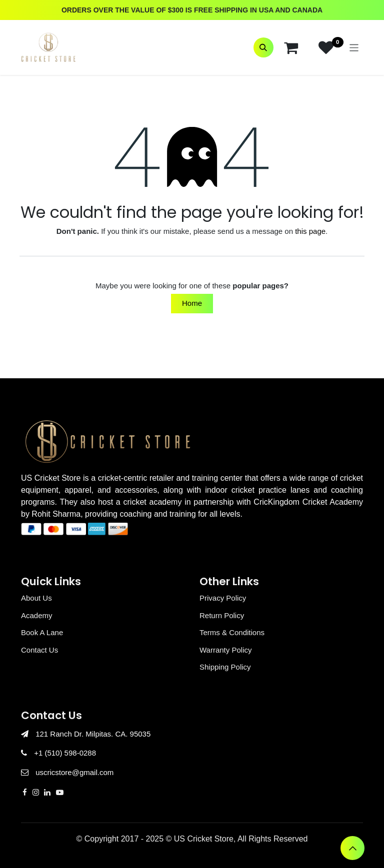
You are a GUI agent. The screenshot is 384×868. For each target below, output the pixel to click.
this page (310, 231)
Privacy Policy (223, 598)
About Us (36, 598)
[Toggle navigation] (354, 47)
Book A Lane (42, 632)
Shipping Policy (225, 667)
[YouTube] (60, 792)
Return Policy (222, 615)
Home (192, 303)
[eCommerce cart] (291, 47)
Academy (37, 615)
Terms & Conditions (232, 632)
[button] (263, 47)
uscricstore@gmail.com (74, 772)
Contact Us (39, 650)
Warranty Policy (225, 650)
